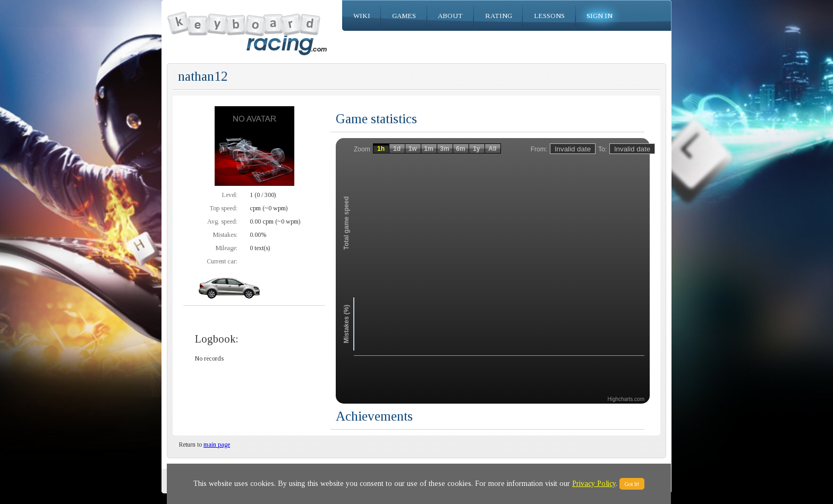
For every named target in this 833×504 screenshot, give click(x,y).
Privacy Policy (594, 484)
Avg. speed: (222, 221)
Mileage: (227, 248)
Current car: (222, 261)
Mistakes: (225, 235)
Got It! (632, 484)
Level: (230, 195)
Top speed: (223, 208)
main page (217, 445)
